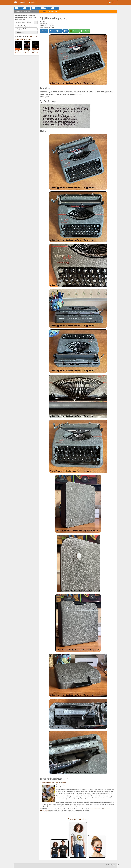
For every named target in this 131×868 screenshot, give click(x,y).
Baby (48, 12)
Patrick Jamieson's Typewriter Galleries (48, 782)
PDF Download (18, 53)
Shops (30, 39)
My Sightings (64, 782)
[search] (26, 29)
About (23, 2)
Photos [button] (59, 31)
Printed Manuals (31, 37)
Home (41, 12)
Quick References (24, 39)
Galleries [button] (35, 8)
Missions (32, 2)
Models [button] (26, 8)
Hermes (45, 12)
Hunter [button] (52, 31)
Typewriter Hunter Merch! (78, 820)
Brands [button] (18, 8)
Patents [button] (54, 8)
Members (112, 2)
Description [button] (44, 31)
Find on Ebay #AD (74, 31)
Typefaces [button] (45, 8)
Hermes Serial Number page (95, 809)
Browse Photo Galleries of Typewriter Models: (24, 26)
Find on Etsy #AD (85, 31)
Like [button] (66, 31)
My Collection (58, 782)
